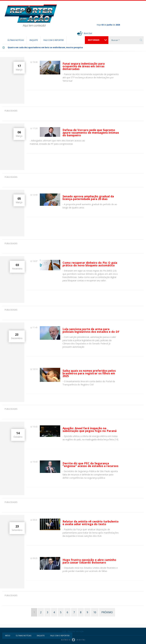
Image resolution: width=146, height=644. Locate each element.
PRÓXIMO (107, 612)
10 (95, 612)
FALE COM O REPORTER (54, 40)
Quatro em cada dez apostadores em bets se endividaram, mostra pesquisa (45, 47)
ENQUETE (34, 40)
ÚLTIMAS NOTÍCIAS (16, 40)
